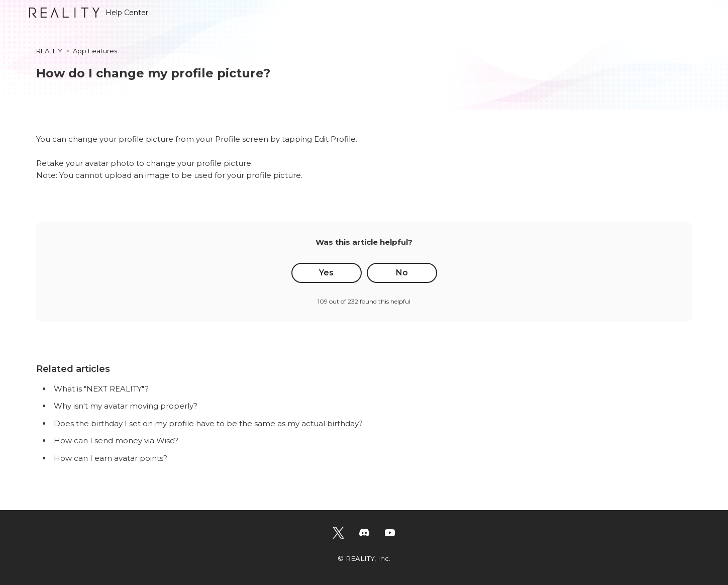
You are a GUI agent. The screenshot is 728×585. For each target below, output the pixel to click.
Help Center (89, 13)
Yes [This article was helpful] (326, 273)
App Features (95, 51)
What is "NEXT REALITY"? (101, 389)
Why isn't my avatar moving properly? (126, 406)
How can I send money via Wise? (116, 441)
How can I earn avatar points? (111, 458)
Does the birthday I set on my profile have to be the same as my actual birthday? (208, 423)
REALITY (49, 51)
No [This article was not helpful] (402, 273)
